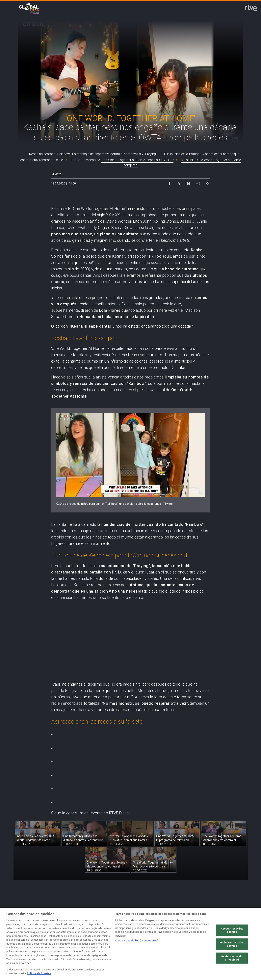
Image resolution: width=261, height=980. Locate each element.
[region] (130, 944)
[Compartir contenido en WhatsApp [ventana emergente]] (198, 182)
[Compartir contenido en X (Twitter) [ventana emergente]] (179, 182)
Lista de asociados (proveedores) (137, 941)
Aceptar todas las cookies (232, 930)
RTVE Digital (119, 813)
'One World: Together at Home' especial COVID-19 (137, 160)
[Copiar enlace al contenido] (208, 182)
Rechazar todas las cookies (232, 944)
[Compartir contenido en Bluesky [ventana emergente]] (189, 182)
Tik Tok (155, 256)
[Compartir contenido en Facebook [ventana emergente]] (170, 182)
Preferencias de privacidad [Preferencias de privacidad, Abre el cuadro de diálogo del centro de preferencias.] (232, 958)
